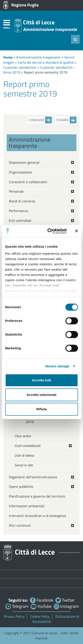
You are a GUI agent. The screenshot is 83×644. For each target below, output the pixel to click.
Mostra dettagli (57, 366)
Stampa (66, 120)
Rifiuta (41, 409)
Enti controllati (20, 220)
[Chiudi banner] (76, 231)
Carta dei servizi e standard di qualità (46, 62)
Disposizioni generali (24, 162)
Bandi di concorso (22, 201)
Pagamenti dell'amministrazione (33, 477)
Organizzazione (20, 172)
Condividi (40, 120)
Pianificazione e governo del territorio (37, 496)
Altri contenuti (20, 525)
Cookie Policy (40, 616)
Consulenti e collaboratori (28, 182)
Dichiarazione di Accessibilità (56, 619)
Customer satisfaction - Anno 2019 (46, 419)
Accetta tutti (41, 380)
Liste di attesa (24, 455)
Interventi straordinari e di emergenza (38, 516)
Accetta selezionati (41, 395)
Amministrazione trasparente (38, 57)
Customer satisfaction (20, 67)
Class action (23, 436)
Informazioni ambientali (27, 506)
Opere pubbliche (21, 486)
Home (8, 57)
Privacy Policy (14, 616)
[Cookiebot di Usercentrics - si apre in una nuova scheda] (49, 231)
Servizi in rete (24, 465)
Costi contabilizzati (27, 446)
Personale (16, 191)
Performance (18, 211)
